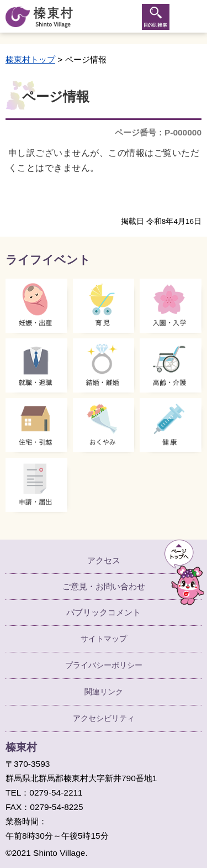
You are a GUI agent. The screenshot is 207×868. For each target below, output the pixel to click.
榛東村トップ (30, 59)
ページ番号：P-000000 (158, 132)
